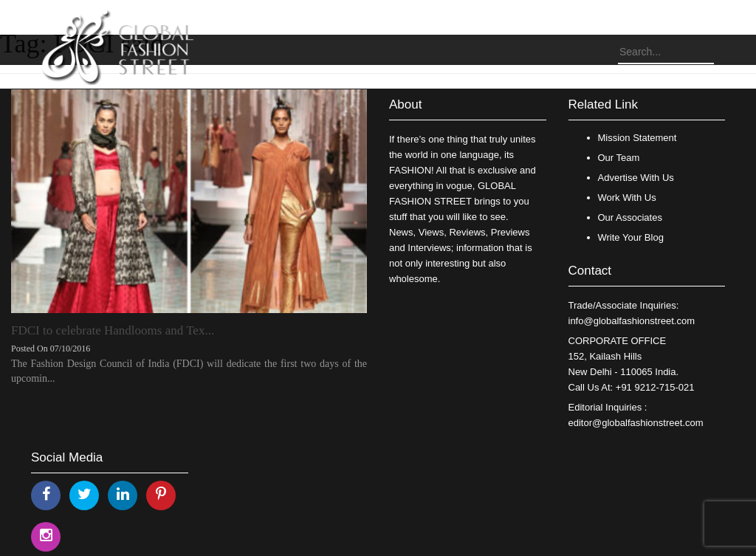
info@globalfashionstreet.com (632, 321)
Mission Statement (638, 138)
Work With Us (627, 198)
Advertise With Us (636, 178)
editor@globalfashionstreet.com (636, 423)
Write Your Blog (631, 237)
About (405, 104)
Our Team (619, 158)
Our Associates (630, 217)
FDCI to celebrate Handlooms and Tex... (113, 330)
